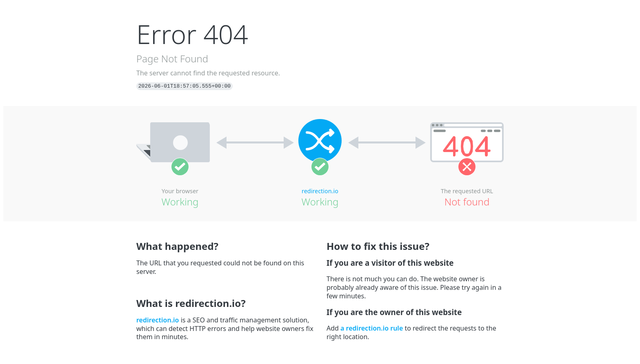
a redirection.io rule (372, 328)
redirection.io (320, 191)
